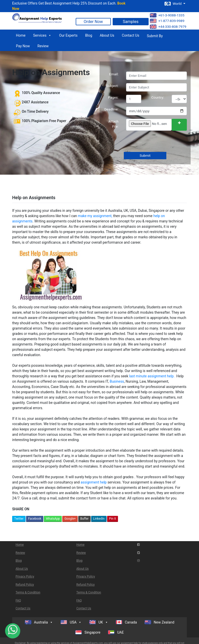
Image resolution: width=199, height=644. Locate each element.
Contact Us (131, 35)
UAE (116, 632)
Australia (39, 622)
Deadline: (111, 109)
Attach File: (113, 124)
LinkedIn (99, 519)
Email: (114, 74)
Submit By (155, 36)
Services (42, 35)
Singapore (88, 632)
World (173, 4)
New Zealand (160, 622)
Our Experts (68, 35)
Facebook (35, 519)
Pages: (113, 97)
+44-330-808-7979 (168, 27)
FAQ (18, 601)
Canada (126, 622)
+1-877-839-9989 (167, 21)
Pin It (113, 519)
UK (98, 622)
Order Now (93, 22)
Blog (89, 35)
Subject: (112, 86)
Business (117, 381)
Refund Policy (25, 585)
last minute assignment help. (152, 376)
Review (43, 46)
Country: (158, 97)
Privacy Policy (25, 577)
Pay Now (23, 46)
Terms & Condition (28, 592)
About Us (107, 35)
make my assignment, (95, 216)
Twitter (19, 519)
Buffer (84, 519)
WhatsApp (53, 519)
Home (21, 35)
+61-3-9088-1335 (167, 15)
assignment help (94, 482)
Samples (131, 22)
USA (71, 622)
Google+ (70, 519)
